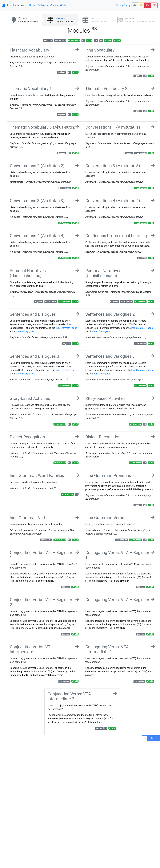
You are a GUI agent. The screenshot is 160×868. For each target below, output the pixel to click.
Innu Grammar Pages (66, 328)
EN (148, 5)
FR (154, 5)
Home (32, 5)
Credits (54, 5)
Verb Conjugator (26, 331)
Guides (64, 5)
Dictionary (43, 5)
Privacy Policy (123, 5)
